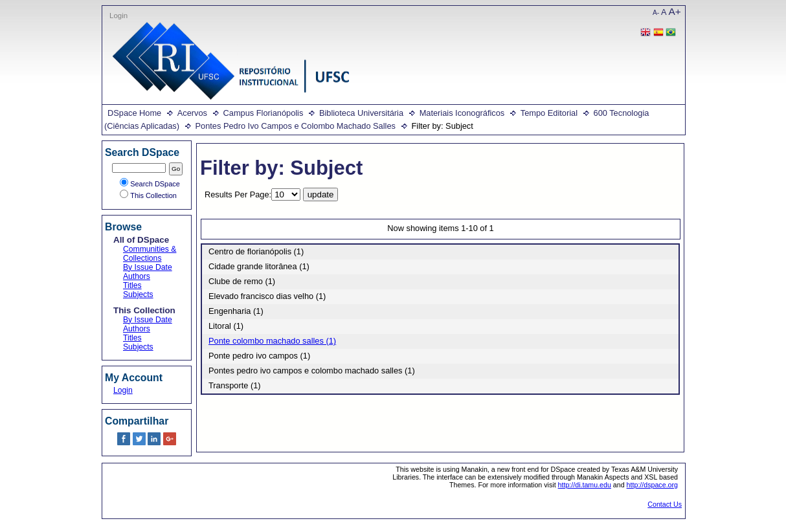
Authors (137, 276)
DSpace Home (134, 113)
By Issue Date (148, 267)
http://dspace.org (652, 485)
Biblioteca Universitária (361, 113)
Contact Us (665, 504)
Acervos (192, 113)
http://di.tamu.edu (585, 485)
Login (118, 16)
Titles (132, 285)
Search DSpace (150, 184)
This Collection (148, 195)
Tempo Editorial (549, 113)
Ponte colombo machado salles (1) (272, 341)
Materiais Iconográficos (462, 113)
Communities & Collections (150, 254)
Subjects (138, 294)
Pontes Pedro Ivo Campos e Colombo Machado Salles (296, 126)
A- (656, 13)
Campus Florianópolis (264, 113)
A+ (675, 11)
